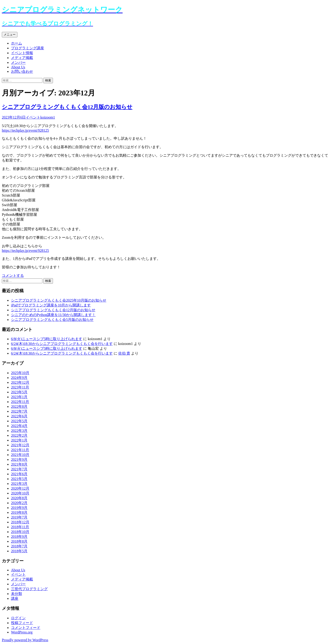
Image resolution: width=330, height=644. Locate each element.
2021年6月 (19, 474)
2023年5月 (19, 392)
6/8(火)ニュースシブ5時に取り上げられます (47, 339)
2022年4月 (19, 426)
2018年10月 (20, 532)
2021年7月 (19, 469)
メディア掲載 (22, 58)
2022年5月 (19, 421)
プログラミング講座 (27, 48)
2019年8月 (19, 512)
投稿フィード (22, 623)
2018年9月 (19, 537)
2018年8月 (19, 541)
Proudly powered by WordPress (25, 640)
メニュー (10, 35)
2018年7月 (19, 546)
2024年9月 (19, 378)
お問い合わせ (22, 71)
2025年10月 (20, 373)
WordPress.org (22, 632)
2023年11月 (20, 387)
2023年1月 (19, 397)
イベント (33, 117)
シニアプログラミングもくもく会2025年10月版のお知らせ (59, 300)
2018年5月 (19, 551)
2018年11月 (20, 527)
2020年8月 (19, 498)
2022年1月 (19, 440)
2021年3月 (19, 484)
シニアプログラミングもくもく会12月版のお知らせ (67, 107)
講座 (15, 598)
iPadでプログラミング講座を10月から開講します (51, 305)
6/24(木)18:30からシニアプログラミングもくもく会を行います (62, 344)
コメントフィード (26, 628)
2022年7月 (19, 411)
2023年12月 (20, 382)
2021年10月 (20, 455)
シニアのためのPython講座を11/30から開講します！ (53, 315)
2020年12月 (20, 488)
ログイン (18, 618)
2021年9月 (19, 459)
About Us (18, 67)
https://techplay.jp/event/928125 (25, 130)
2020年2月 (19, 503)
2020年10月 (20, 493)
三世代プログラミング (29, 589)
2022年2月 (19, 435)
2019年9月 (19, 508)
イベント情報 (22, 53)
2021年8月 (19, 464)
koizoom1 (48, 117)
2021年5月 (19, 479)
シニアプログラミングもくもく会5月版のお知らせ (52, 320)
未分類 (16, 594)
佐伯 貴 (124, 353)
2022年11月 (20, 402)
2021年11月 (20, 450)
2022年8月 (19, 407)
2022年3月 (19, 431)
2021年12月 (20, 445)
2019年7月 (19, 517)
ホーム (16, 43)
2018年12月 (20, 522)
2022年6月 (19, 416)
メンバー (18, 62)
